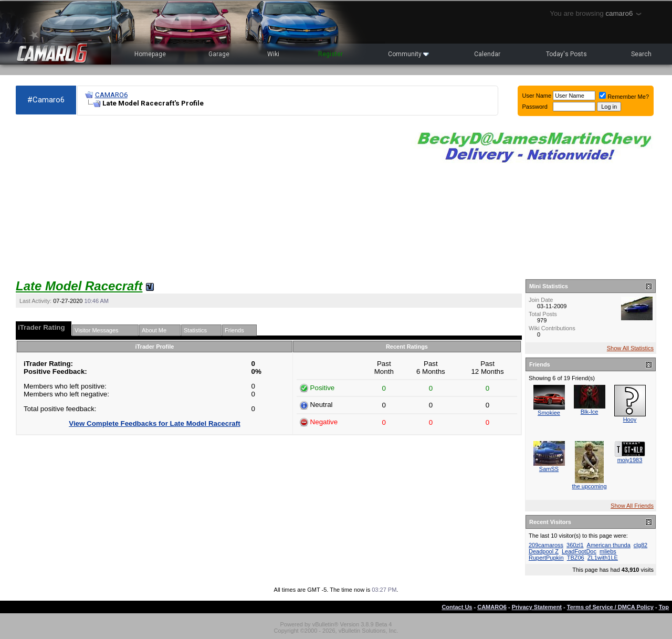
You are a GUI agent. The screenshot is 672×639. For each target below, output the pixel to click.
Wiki (273, 54)
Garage (219, 54)
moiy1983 (630, 460)
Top (664, 607)
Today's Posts (566, 54)
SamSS (549, 469)
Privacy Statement (537, 607)
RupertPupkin (546, 558)
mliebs (608, 551)
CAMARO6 (111, 95)
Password (535, 107)
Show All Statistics (630, 348)
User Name (537, 96)
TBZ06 (576, 558)
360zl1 (575, 545)
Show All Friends (632, 506)
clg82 (640, 545)
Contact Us (457, 607)
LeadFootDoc (579, 551)
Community (408, 54)
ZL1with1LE (603, 558)
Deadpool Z (544, 551)
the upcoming (589, 486)
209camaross (546, 545)
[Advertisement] (208, 197)
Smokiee (549, 413)
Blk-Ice (590, 412)
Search (641, 54)
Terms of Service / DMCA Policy (610, 607)
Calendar (487, 54)
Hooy (630, 420)
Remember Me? (624, 97)
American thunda (609, 545)
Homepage (150, 54)
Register (330, 54)
